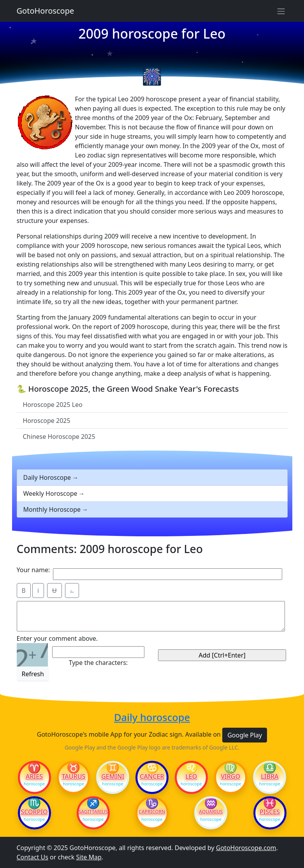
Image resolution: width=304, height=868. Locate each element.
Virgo (230, 776)
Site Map (89, 857)
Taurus (73, 776)
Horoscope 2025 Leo (53, 405)
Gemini (113, 776)
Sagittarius (93, 812)
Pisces (270, 812)
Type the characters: (98, 663)
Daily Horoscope (47, 477)
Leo (191, 776)
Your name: (33, 570)
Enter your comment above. (57, 638)
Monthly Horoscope (52, 509)
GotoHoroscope (46, 11)
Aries (34, 776)
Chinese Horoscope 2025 (59, 437)
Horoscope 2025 (47, 421)
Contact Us (33, 857)
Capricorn (152, 812)
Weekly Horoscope (50, 493)
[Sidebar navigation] (281, 11)
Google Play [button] (245, 735)
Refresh (33, 674)
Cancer (152, 776)
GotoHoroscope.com (246, 848)
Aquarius (211, 812)
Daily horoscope (152, 717)
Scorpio (34, 812)
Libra (270, 776)
